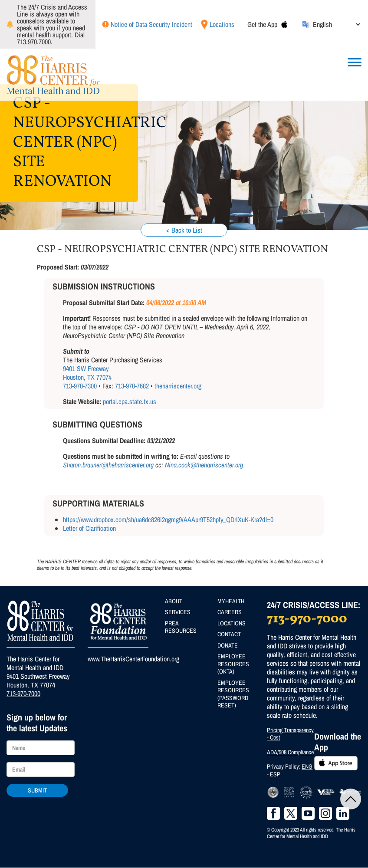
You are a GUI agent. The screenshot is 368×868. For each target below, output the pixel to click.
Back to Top (351, 799)
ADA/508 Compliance (290, 752)
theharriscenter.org (178, 386)
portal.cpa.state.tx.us (130, 401)
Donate (228, 645)
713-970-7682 (132, 386)
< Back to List (184, 230)
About (174, 601)
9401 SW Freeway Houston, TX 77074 (87, 373)
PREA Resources (181, 627)
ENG (307, 766)
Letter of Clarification (89, 528)
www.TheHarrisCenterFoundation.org (133, 659)
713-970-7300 (80, 386)
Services (178, 612)
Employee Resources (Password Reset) (233, 694)
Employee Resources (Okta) (233, 664)
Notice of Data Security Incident (151, 24)
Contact (229, 634)
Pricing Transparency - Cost (290, 734)
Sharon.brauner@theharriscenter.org (108, 465)
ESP (275, 774)
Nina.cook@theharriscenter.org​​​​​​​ (204, 465)
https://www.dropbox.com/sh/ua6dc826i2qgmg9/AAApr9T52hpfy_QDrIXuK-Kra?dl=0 (168, 519)
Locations (222, 24)
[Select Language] (336, 24)
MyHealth (231, 601)
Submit (37, 790)
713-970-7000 (23, 694)
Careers (230, 612)
